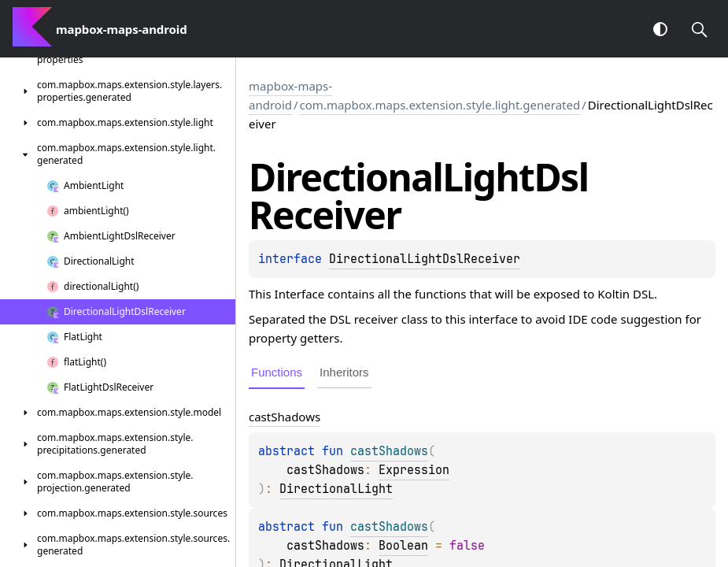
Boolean (403, 546)
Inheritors (344, 372)
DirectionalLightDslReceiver (425, 259)
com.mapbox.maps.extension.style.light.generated (440, 105)
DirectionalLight (336, 489)
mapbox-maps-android (290, 95)
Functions (277, 372)
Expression (414, 470)
